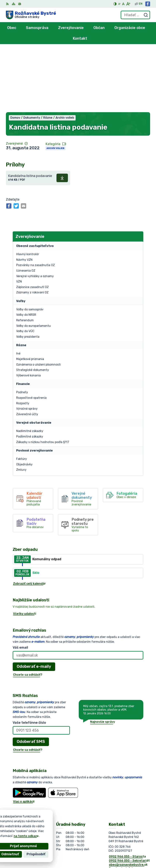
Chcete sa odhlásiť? (28, 612)
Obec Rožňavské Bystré (47, 831)
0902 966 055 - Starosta (127, 794)
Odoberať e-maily (34, 604)
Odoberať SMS (31, 679)
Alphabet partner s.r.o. (60, 827)
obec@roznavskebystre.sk (128, 802)
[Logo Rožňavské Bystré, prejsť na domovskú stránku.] (31, 15)
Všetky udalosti (25, 551)
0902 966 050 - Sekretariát (129, 798)
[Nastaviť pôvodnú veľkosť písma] (123, 4)
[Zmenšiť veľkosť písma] (119, 4)
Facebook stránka (122, 806)
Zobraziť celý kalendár (29, 521)
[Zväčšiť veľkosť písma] (128, 4)
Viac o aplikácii (24, 739)
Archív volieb (55, 85)
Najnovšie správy (103, 659)
